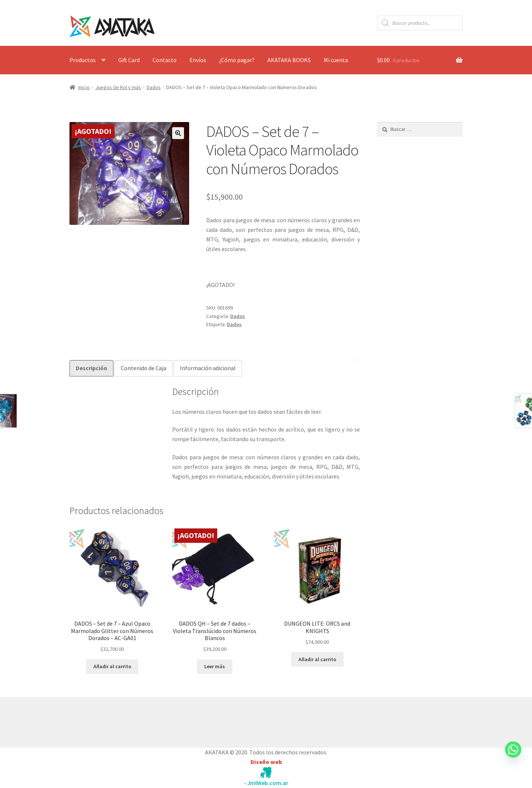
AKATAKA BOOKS (289, 60)
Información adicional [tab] (208, 368)
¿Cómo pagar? (237, 60)
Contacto (165, 60)
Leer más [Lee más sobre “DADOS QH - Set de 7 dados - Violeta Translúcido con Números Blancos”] (215, 666)
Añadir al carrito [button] (112, 666)
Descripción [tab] (91, 368)
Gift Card (129, 60)
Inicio (84, 87)
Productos (83, 60)
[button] (178, 133)
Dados (154, 87)
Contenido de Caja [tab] (144, 368)
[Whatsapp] (513, 757)
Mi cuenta (336, 60)
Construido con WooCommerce (109, 721)
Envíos (198, 60)
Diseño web (266, 762)
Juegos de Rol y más (118, 87)
